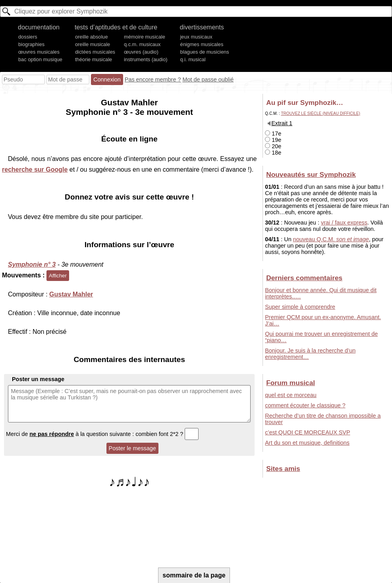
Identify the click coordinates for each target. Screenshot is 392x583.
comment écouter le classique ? (305, 405)
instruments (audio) (146, 59)
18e (273, 153)
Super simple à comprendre (300, 307)
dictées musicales (95, 52)
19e (273, 140)
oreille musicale (93, 44)
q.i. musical (193, 59)
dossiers (28, 37)
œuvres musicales (39, 52)
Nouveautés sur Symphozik (311, 174)
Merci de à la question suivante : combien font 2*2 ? (102, 434)
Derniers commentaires (304, 278)
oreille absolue (92, 37)
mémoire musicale (145, 37)
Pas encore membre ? (153, 79)
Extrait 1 (282, 123)
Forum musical (291, 383)
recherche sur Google (35, 169)
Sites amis (283, 469)
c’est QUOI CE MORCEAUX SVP (307, 432)
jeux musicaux (196, 37)
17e (273, 134)
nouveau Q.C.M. (331, 239)
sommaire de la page (194, 575)
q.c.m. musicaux (142, 44)
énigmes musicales (202, 44)
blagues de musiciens (205, 52)
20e (273, 146)
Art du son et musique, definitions (307, 443)
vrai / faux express (344, 223)
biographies (31, 44)
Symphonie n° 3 (32, 264)
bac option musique (40, 59)
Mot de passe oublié (208, 79)
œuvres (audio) (141, 52)
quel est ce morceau (291, 395)
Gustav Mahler (71, 294)
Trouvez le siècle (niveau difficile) (320, 113)
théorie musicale (94, 59)
